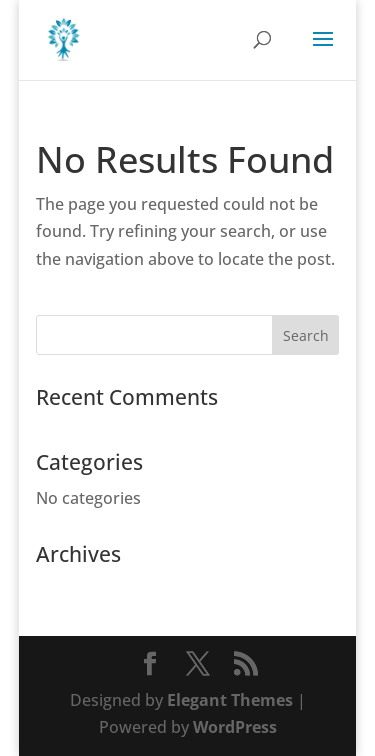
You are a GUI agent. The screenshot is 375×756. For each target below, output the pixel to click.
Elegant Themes (230, 700)
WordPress (235, 727)
